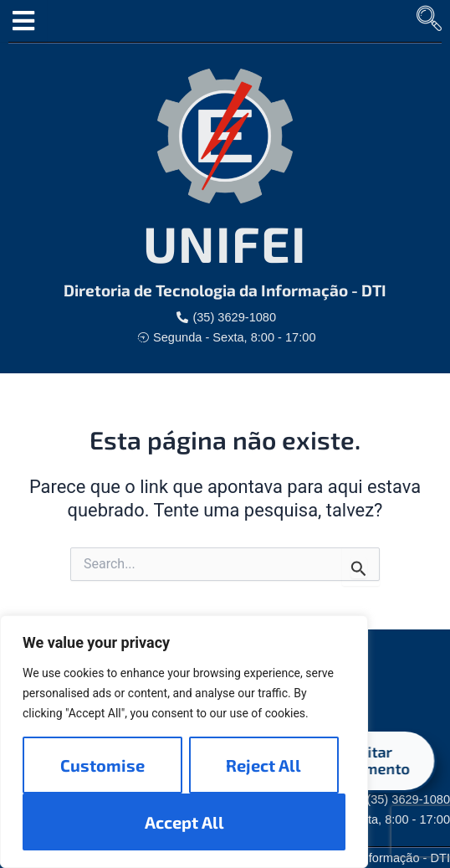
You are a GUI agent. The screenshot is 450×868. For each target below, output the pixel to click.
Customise (102, 765)
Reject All (263, 765)
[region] (184, 742)
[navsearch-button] (429, 21)
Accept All (184, 822)
